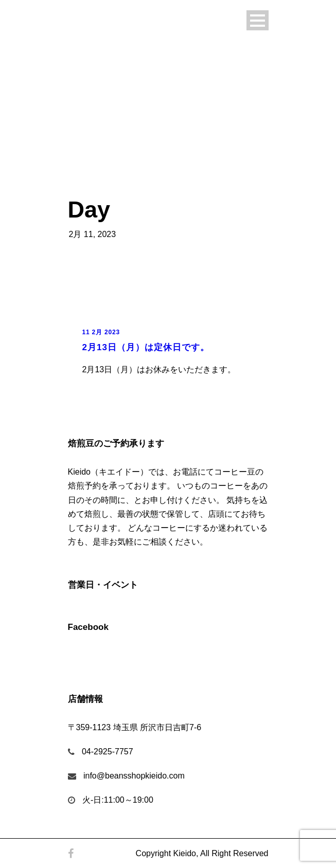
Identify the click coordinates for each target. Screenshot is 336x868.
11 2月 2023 (101, 332)
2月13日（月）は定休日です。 (146, 347)
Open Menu (258, 20)
